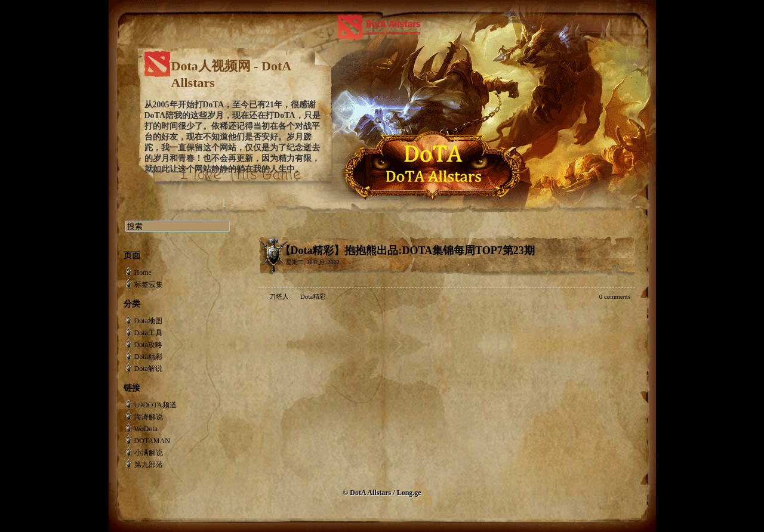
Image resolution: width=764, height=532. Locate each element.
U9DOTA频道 (155, 405)
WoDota (146, 429)
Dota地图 (148, 321)
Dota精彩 (313, 296)
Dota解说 (148, 369)
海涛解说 (149, 417)
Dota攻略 (148, 345)
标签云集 (149, 284)
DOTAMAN (152, 441)
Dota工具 (148, 333)
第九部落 (149, 465)
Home (143, 273)
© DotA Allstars (368, 493)
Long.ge (409, 493)
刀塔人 (279, 296)
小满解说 (149, 453)
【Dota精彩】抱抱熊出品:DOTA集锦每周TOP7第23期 (407, 250)
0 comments (615, 296)
